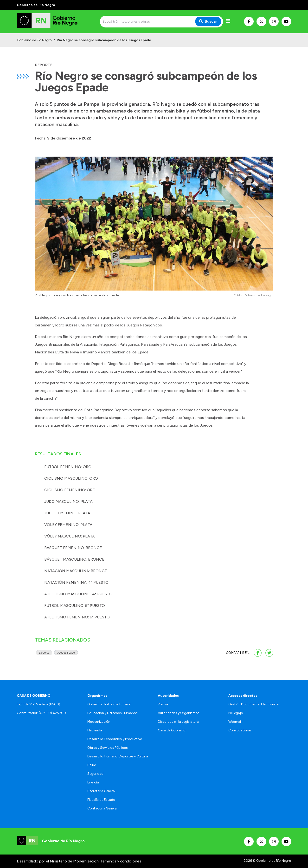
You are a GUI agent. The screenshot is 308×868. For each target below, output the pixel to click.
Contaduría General (102, 808)
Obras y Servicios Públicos (108, 748)
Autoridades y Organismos (179, 713)
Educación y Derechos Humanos (112, 713)
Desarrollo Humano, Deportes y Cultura (118, 756)
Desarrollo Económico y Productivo (115, 739)
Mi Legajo (236, 713)
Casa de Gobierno (172, 730)
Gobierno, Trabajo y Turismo (109, 704)
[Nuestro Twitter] (261, 21)
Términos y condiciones (121, 861)
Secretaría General (101, 791)
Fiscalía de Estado (101, 800)
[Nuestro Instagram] (274, 21)
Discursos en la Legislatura (178, 722)
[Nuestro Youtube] (286, 21)
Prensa (163, 704)
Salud (92, 765)
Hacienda (95, 730)
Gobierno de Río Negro (34, 40)
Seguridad (95, 774)
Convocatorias (240, 730)
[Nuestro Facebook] (249, 21)
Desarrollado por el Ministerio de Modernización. (58, 861)
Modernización (99, 722)
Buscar (208, 21)
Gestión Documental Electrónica (253, 704)
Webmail (235, 722)
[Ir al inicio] (51, 21)
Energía (93, 782)
